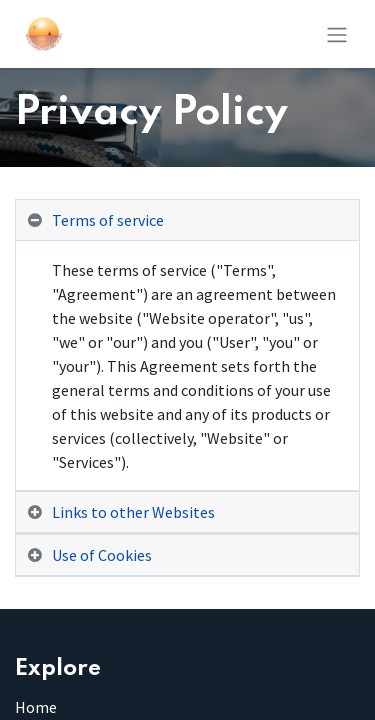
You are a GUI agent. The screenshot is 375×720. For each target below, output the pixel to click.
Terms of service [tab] (108, 220)
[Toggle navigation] (337, 34)
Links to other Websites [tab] (133, 512)
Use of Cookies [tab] (102, 555)
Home (36, 707)
